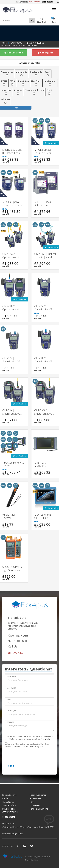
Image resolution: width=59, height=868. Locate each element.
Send (11, 766)
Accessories (35, 798)
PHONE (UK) (11, 711)
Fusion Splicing (9, 795)
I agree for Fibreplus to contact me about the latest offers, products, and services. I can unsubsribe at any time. (27, 745)
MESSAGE (10, 722)
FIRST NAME (11, 677)
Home (4, 43)
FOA (31, 802)
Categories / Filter (29, 63)
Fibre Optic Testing (35, 43)
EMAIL (9, 700)
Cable (5, 798)
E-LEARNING (22, 2)
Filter (16, 108)
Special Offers (9, 805)
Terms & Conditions (39, 809)
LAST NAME (11, 688)
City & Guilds (8, 802)
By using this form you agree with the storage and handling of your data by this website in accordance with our (29, 737)
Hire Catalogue (14, 53)
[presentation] (29, 756)
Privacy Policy (46, 739)
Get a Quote (45, 53)
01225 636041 (47, 2)
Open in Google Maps (13, 834)
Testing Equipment (38, 795)
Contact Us (35, 805)
